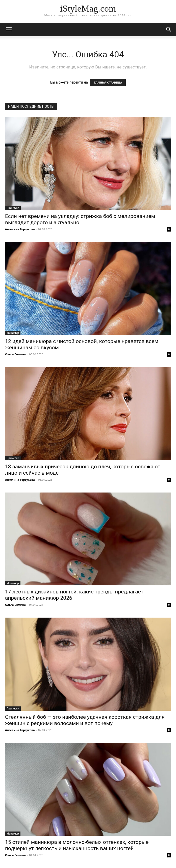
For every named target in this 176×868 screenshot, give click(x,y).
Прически (13, 208)
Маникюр (13, 333)
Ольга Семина (15, 354)
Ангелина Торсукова (20, 229)
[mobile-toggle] (9, 29)
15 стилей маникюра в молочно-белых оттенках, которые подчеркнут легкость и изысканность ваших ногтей (77, 845)
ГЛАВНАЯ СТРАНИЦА (108, 83)
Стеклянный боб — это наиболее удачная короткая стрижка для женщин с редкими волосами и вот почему (85, 720)
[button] (169, 29)
